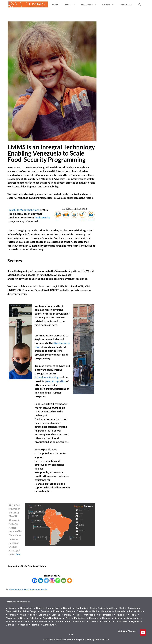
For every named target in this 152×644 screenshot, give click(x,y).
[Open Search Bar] (140, 4)
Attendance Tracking (47, 377)
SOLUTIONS (90, 4)
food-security (42, 217)
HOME (55, 4)
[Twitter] (46, 581)
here (18, 554)
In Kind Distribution (31, 589)
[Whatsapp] (58, 581)
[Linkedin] (40, 581)
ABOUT (71, 4)
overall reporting (56, 381)
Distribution (15, 589)
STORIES (109, 4)
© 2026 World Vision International (61, 639)
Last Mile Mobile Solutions (24, 210)
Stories (44, 589)
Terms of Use (102, 639)
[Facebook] (35, 581)
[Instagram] (52, 581)
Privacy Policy (87, 639)
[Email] (64, 581)
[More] (69, 581)
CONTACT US (126, 4)
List (71, 634)
